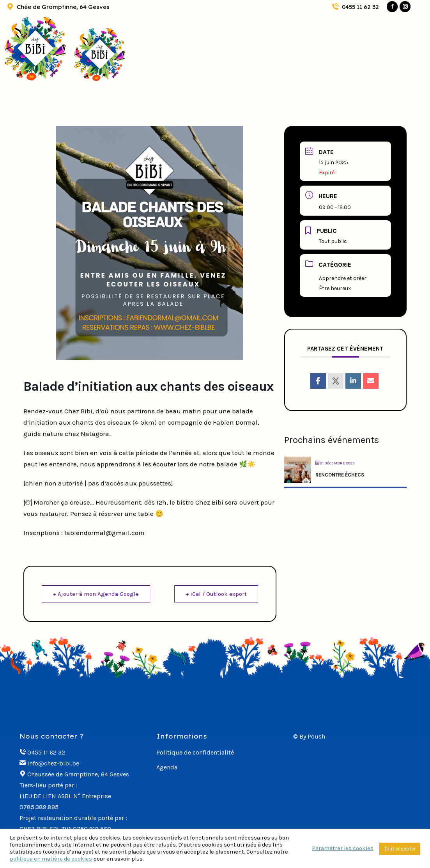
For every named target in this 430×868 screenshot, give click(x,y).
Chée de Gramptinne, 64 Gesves (58, 7)
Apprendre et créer (343, 278)
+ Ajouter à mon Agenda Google (96, 594)
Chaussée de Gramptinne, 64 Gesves (78, 774)
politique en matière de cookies (51, 859)
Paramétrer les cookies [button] (343, 848)
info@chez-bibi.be (53, 763)
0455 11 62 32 (355, 7)
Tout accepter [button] (400, 849)
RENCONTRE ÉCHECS (340, 475)
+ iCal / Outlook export (216, 594)
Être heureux (335, 288)
